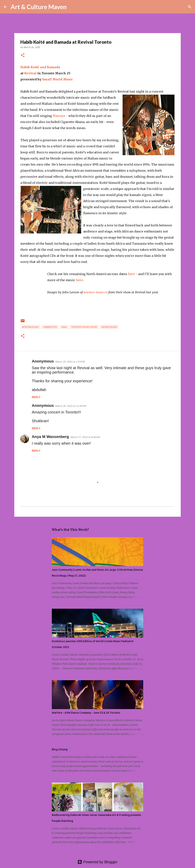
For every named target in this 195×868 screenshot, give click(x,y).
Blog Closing (60, 749)
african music (30, 327)
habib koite (50, 327)
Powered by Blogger (97, 862)
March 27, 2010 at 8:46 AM (85, 437)
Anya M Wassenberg (50, 437)
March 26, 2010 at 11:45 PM (71, 406)
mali (64, 327)
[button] (23, 55)
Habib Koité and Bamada (40, 67)
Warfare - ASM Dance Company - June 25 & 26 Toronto (86, 713)
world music (109, 327)
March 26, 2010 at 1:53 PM (70, 362)
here (131, 274)
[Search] (72, 7)
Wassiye (59, 116)
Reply (36, 397)
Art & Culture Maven (39, 7)
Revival (30, 73)
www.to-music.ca (96, 292)
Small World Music (58, 79)
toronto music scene (84, 327)
